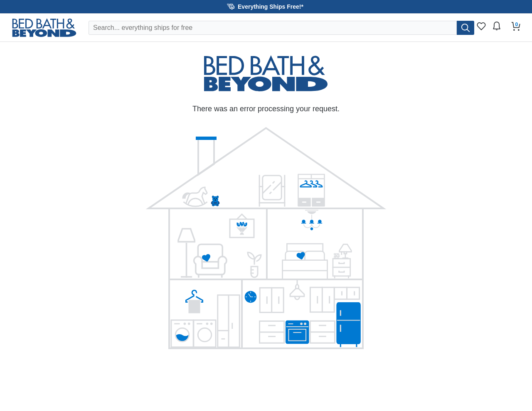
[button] (266, 7)
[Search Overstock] (273, 28)
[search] (466, 28)
